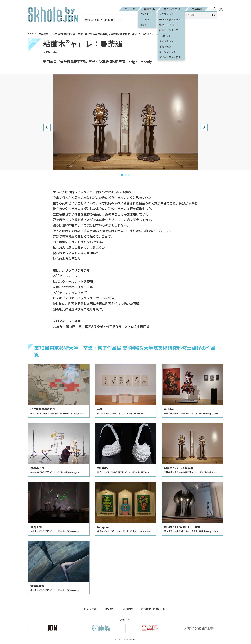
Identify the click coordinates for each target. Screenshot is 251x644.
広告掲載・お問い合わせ (154, 609)
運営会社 (110, 609)
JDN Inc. (132, 639)
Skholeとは (90, 609)
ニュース (130, 9)
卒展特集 (197, 9)
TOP (30, 34)
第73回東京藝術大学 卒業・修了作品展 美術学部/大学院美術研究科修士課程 (95, 34)
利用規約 (128, 609)
